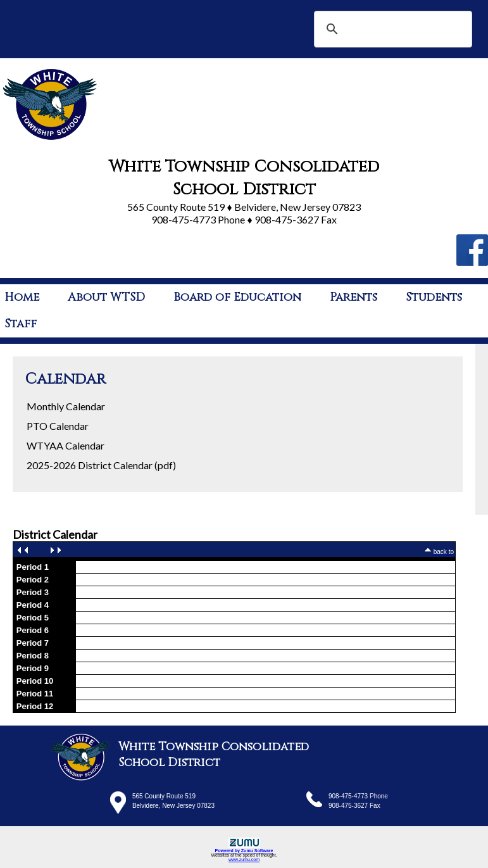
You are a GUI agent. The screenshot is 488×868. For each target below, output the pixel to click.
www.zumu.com (244, 859)
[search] (391, 29)
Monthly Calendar (66, 406)
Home (22, 297)
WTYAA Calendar (66, 445)
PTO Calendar (58, 426)
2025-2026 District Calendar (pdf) (101, 465)
